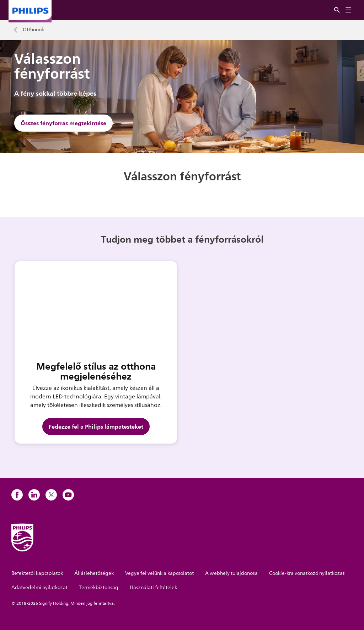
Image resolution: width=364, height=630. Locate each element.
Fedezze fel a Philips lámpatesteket (96, 427)
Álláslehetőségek (94, 573)
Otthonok (33, 30)
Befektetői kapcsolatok (37, 573)
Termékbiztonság (99, 587)
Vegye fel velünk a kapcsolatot (159, 573)
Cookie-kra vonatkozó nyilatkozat (307, 573)
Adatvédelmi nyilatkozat (39, 587)
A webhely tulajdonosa (231, 573)
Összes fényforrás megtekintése (63, 123)
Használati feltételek (153, 587)
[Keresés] (337, 10)
